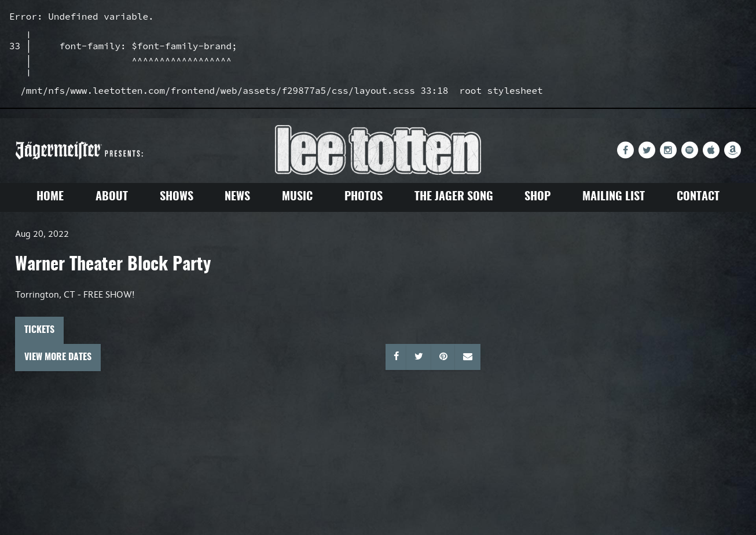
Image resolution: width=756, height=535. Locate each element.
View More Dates (58, 357)
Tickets (39, 330)
